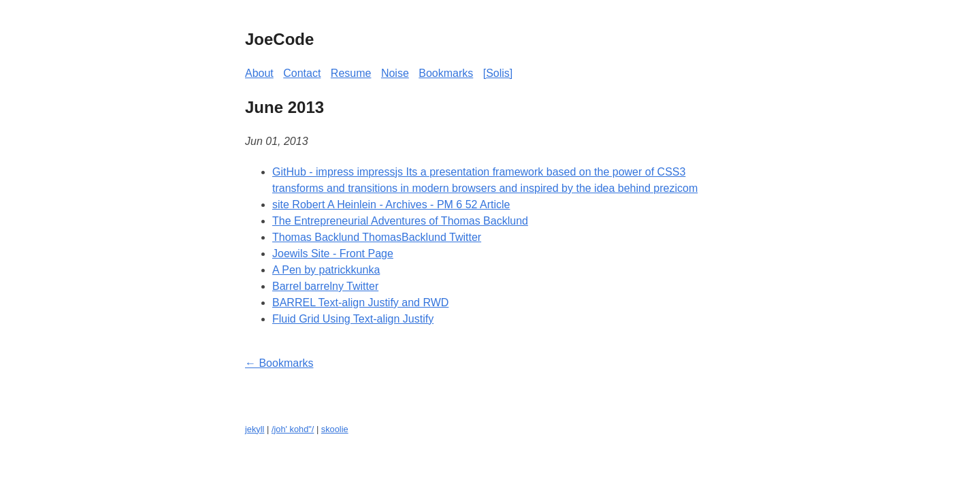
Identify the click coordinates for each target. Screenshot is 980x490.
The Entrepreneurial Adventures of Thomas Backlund (400, 221)
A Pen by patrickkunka (326, 270)
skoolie (335, 429)
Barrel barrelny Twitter (325, 286)
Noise (395, 73)
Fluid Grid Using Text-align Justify (353, 319)
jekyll (255, 429)
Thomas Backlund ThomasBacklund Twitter (377, 237)
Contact (302, 73)
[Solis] (498, 73)
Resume (351, 73)
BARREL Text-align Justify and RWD (360, 303)
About (259, 73)
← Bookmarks (279, 363)
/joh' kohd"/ (293, 429)
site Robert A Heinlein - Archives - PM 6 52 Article (391, 205)
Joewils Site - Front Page (333, 254)
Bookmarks (446, 73)
